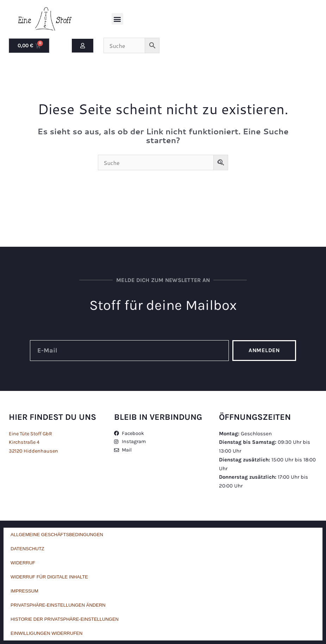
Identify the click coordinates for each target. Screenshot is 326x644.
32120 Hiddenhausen (34, 451)
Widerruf (23, 563)
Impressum (24, 591)
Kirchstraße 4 (25, 442)
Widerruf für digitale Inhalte (49, 577)
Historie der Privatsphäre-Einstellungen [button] (65, 619)
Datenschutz (27, 549)
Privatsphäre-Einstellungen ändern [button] (58, 605)
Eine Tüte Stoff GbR (32, 434)
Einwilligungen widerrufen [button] (46, 633)
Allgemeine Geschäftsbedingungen (57, 535)
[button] (117, 19)
